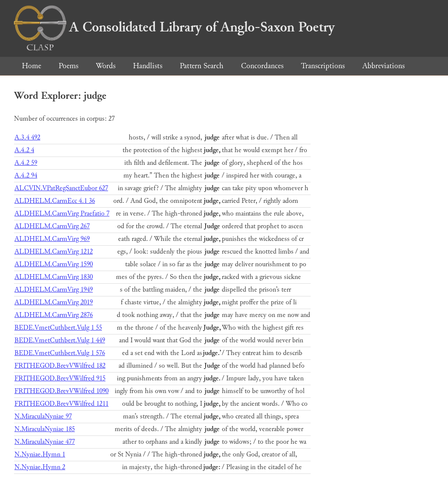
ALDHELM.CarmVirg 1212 (54, 252)
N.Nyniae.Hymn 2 (40, 467)
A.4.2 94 (26, 176)
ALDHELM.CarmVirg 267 (52, 226)
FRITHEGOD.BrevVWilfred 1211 (61, 404)
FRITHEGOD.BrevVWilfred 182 (60, 366)
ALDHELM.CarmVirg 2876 (54, 315)
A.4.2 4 (24, 150)
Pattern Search (202, 66)
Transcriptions (323, 66)
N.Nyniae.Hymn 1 (40, 454)
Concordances (262, 66)
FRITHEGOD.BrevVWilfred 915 (60, 378)
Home (31, 66)
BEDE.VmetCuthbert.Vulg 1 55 (58, 328)
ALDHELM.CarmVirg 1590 (54, 264)
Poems (68, 66)
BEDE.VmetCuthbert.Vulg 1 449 (60, 340)
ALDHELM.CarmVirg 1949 (54, 290)
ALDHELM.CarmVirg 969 (52, 239)
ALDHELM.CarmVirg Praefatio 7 (62, 214)
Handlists (148, 66)
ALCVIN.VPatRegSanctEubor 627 (61, 188)
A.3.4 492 (27, 138)
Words (106, 66)
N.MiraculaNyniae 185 (45, 429)
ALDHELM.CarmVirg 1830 (54, 277)
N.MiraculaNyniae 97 (43, 416)
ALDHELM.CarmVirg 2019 (54, 302)
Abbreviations (383, 66)
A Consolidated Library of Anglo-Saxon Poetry (174, 27)
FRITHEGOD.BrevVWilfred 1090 (61, 391)
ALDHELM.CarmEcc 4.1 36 (55, 201)
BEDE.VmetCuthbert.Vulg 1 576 (60, 353)
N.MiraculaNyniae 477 (45, 442)
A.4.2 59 (26, 163)
